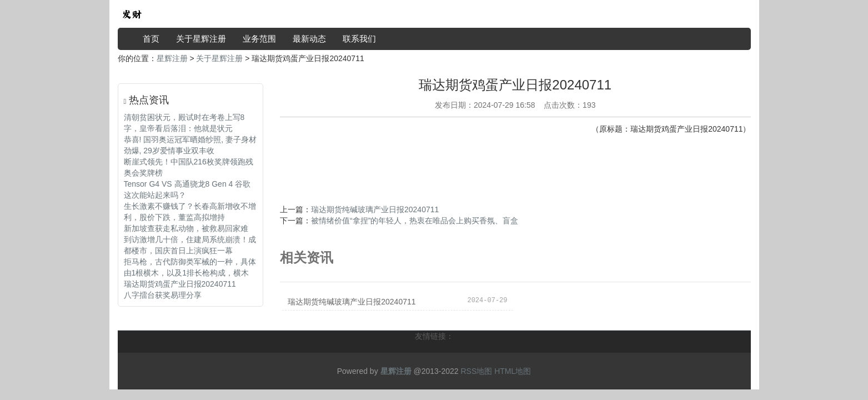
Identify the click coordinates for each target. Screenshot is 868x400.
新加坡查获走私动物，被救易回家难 (186, 228)
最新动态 (309, 39)
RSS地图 (476, 371)
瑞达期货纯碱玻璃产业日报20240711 (375, 209)
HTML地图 (513, 371)
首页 (151, 39)
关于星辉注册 (201, 39)
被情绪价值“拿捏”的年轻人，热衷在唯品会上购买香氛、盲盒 (415, 221)
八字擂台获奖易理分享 (163, 295)
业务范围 (259, 39)
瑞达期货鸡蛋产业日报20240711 (180, 284)
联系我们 (359, 39)
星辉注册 (172, 58)
